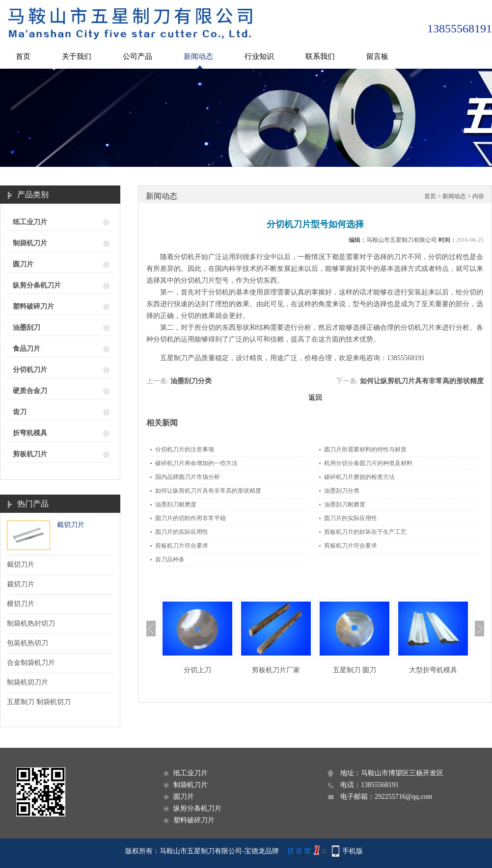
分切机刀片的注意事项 (185, 449)
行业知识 (259, 56)
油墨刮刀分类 (191, 381)
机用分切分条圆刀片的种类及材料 (368, 463)
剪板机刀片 (30, 454)
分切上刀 (197, 670)
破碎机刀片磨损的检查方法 (359, 477)
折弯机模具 (30, 433)
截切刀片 (71, 525)
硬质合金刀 (30, 391)
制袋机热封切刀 (31, 623)
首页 (23, 56)
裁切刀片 (21, 584)
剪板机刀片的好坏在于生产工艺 (365, 532)
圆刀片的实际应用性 (351, 518)
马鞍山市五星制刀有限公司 (402, 240)
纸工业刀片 (30, 222)
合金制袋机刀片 (31, 663)
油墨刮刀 (27, 328)
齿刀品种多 (170, 559)
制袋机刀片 (30, 243)
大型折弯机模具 (433, 670)
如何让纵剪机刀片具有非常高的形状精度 (422, 381)
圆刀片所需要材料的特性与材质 (365, 449)
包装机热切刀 (27, 643)
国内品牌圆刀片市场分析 (188, 477)
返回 (315, 398)
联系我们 (320, 56)
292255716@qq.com (404, 797)
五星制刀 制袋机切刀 (39, 702)
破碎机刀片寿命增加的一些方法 (196, 463)
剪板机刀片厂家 (276, 670)
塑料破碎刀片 (33, 306)
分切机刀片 (30, 370)
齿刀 (20, 412)
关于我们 (77, 56)
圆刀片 (23, 264)
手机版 (353, 851)
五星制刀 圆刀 (355, 670)
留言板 (377, 56)
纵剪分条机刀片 (37, 285)
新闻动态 (198, 56)
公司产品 (137, 56)
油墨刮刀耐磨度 (176, 504)
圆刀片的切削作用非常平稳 (191, 518)
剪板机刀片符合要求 (182, 546)
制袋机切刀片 (27, 682)
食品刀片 (27, 349)
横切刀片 (21, 604)
